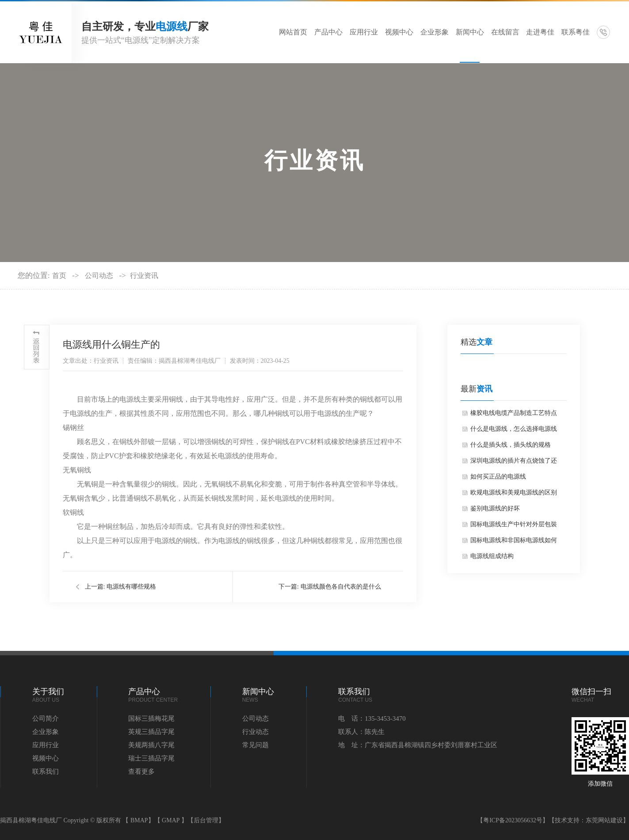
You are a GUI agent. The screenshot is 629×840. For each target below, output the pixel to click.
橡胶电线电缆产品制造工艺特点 (514, 413)
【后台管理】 (206, 820)
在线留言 (505, 32)
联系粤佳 (576, 32)
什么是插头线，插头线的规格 (511, 445)
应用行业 (364, 32)
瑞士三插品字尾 (151, 758)
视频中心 (399, 32)
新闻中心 (470, 32)
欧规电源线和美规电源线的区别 (514, 492)
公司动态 (99, 276)
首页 (59, 276)
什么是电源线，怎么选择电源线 (514, 429)
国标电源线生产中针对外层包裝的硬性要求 (514, 527)
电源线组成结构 (492, 556)
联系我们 (46, 772)
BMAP (139, 820)
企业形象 (435, 32)
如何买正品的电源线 (498, 477)
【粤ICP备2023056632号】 (513, 820)
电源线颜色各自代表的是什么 (341, 587)
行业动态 (255, 732)
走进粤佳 (540, 32)
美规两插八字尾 (151, 745)
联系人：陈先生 (361, 732)
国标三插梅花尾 (151, 718)
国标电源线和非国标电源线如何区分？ (514, 543)
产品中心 (328, 32)
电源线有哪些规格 (131, 587)
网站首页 (293, 32)
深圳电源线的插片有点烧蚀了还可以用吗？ (514, 463)
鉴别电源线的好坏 (495, 508)
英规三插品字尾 (151, 732)
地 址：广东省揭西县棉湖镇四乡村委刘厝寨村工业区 (418, 745)
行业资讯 (144, 276)
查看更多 (141, 772)
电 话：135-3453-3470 (372, 718)
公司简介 (46, 718)
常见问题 (255, 745)
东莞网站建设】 (607, 820)
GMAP (171, 820)
